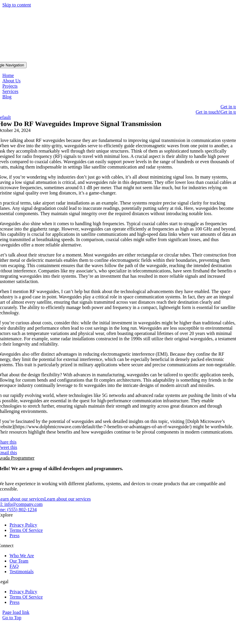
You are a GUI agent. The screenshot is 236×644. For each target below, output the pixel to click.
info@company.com (24, 504)
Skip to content (17, 5)
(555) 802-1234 (22, 510)
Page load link (16, 612)
